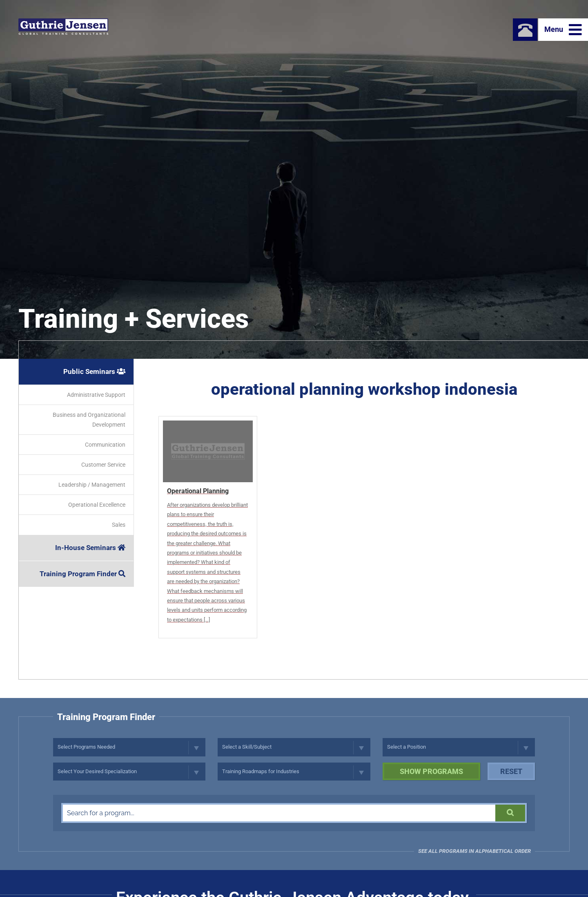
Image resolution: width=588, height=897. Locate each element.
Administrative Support (96, 395)
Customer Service (103, 465)
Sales (119, 525)
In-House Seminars (90, 548)
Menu (563, 30)
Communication (105, 445)
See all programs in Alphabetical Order (474, 851)
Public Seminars (94, 371)
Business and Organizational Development (89, 420)
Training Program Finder (82, 574)
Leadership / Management (92, 485)
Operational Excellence (97, 505)
